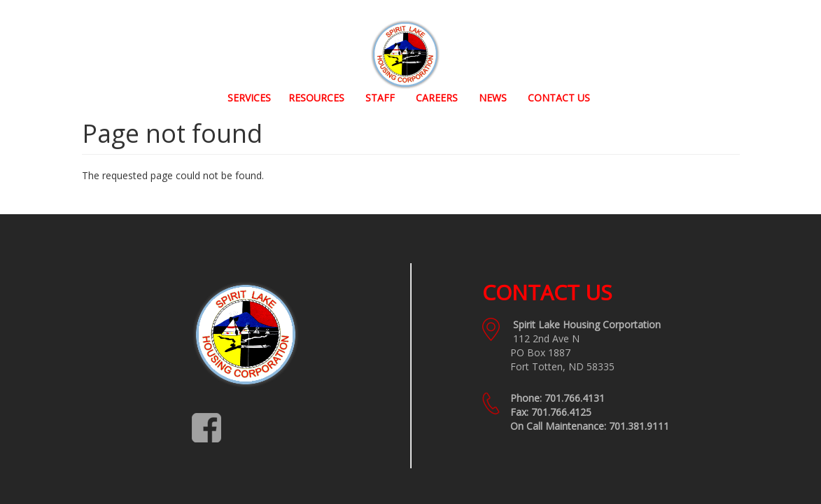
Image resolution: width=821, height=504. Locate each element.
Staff (380, 98)
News (493, 98)
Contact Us (559, 98)
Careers (437, 98)
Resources (316, 98)
